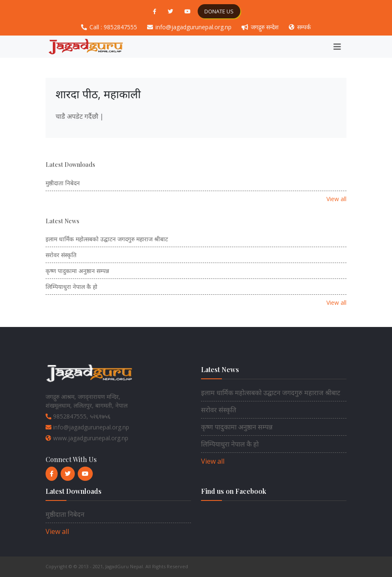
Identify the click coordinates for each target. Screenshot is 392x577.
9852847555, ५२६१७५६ (78, 416)
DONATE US (219, 11)
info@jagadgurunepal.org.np (190, 27)
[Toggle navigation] (337, 47)
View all (336, 199)
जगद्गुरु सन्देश (261, 27)
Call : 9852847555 (110, 27)
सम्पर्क (300, 27)
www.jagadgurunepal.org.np (87, 438)
